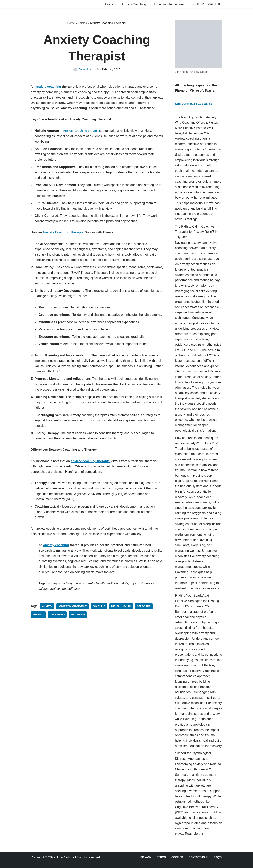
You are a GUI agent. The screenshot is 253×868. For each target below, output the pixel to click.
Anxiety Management (72, 606)
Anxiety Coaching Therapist (64, 232)
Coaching (99, 606)
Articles (82, 23)
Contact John (199, 857)
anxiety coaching (48, 87)
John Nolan (86, 69)
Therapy (38, 615)
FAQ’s (218, 857)
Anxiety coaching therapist (81, 131)
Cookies (177, 857)
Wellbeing (78, 615)
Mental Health (121, 606)
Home (71, 23)
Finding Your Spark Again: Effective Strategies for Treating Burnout (197, 601)
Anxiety (47, 606)
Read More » (194, 834)
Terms (161, 857)
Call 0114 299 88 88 (207, 4)
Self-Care (144, 606)
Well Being (57, 615)
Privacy (146, 857)
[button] (115, 4)
